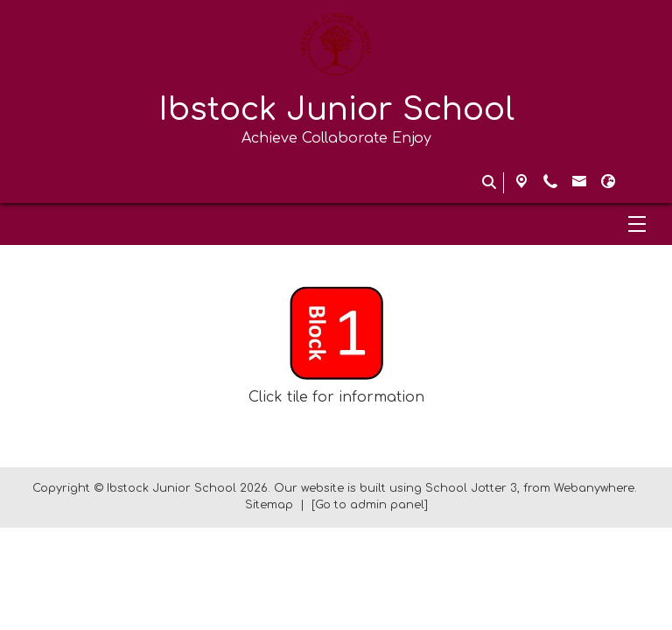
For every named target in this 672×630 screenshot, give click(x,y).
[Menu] (336, 224)
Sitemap (269, 505)
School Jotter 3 (471, 488)
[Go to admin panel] (370, 505)
